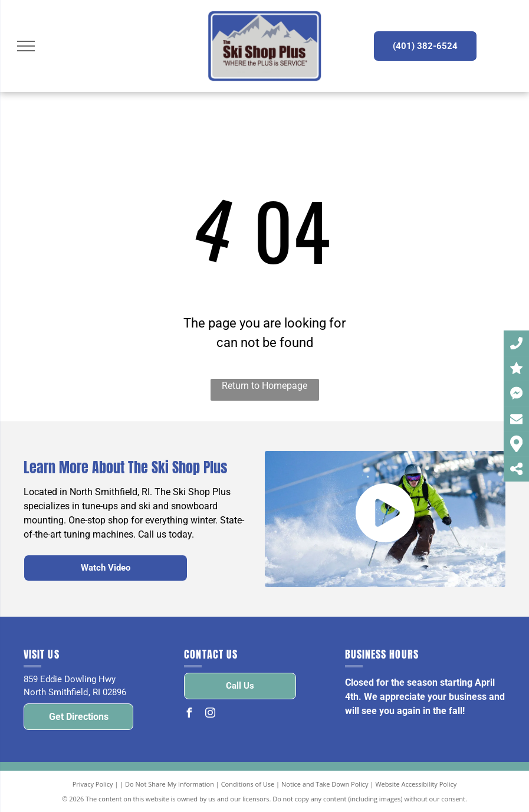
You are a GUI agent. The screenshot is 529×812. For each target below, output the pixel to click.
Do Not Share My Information (170, 784)
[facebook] (189, 714)
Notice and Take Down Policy (325, 784)
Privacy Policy (93, 784)
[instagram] (210, 714)
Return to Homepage (264, 386)
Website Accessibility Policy (416, 784)
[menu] (26, 46)
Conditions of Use (248, 784)
